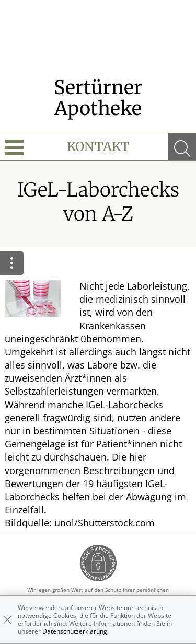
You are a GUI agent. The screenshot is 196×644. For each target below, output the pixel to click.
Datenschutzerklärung (75, 631)
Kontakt (98, 147)
